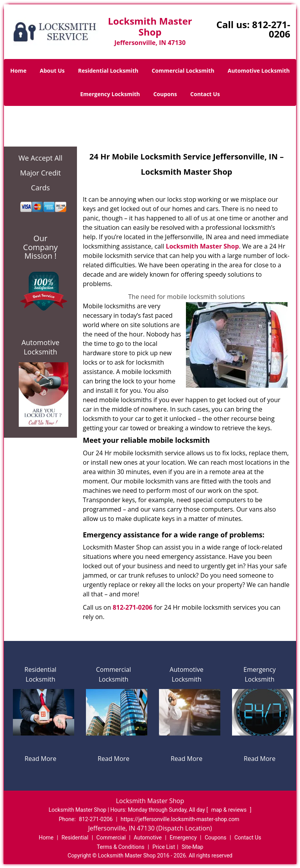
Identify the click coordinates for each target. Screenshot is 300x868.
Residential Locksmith (108, 71)
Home (18, 71)
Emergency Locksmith (110, 94)
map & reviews (230, 810)
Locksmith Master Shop (202, 246)
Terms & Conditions (121, 847)
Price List (164, 847)
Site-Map (192, 847)
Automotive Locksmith (259, 71)
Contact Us (205, 94)
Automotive (148, 838)
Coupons (165, 94)
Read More (40, 759)
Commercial (111, 838)
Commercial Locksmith (183, 71)
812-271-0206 (271, 29)
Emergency (183, 838)
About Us (52, 71)
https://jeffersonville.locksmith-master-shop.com (180, 819)
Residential (75, 838)
